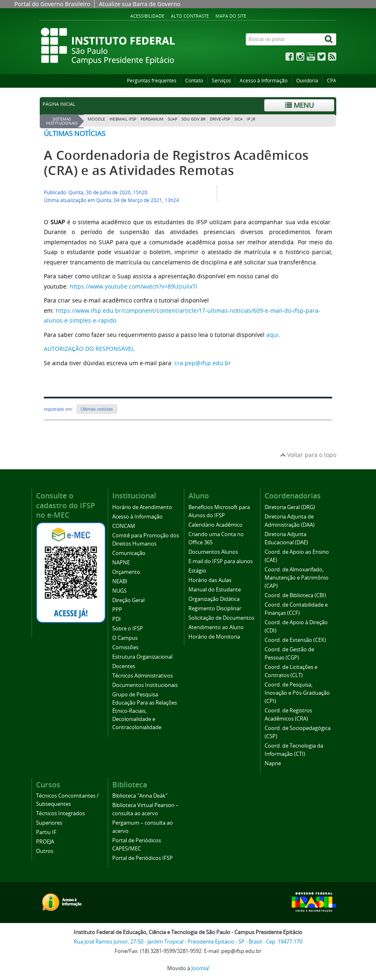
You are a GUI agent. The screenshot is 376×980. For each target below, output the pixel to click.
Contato (194, 81)
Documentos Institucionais (145, 685)
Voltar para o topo (308, 455)
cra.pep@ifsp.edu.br (203, 363)
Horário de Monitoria (214, 637)
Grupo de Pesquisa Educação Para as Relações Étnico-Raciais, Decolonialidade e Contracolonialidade (145, 711)
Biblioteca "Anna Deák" (140, 796)
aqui (272, 335)
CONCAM (124, 526)
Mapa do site (231, 16)
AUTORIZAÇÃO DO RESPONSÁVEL (89, 349)
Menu (299, 105)
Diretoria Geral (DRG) (290, 507)
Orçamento (126, 572)
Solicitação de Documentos (221, 618)
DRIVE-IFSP (220, 119)
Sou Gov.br (194, 119)
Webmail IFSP (123, 119)
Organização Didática (214, 599)
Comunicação (129, 553)
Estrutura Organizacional (142, 657)
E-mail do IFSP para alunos (221, 561)
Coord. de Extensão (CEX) (295, 640)
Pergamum (152, 119)
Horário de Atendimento (142, 507)
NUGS (119, 591)
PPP (117, 610)
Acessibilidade (147, 16)
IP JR (251, 119)
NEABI (120, 581)
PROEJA (45, 842)
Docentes (124, 666)
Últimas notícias (75, 133)
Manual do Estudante (215, 590)
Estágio (197, 571)
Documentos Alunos (213, 552)
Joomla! (200, 968)
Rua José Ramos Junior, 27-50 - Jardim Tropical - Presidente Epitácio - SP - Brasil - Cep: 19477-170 (188, 942)
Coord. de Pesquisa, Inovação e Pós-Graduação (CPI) (297, 693)
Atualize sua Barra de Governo (139, 4)
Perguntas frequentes (152, 81)
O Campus (125, 638)
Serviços (221, 81)
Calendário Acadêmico (215, 525)
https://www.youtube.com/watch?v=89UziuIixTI (134, 286)
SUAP (172, 119)
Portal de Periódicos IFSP (143, 858)
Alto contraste (190, 16)
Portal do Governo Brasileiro (52, 4)
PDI (117, 619)
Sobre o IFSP (128, 629)
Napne (273, 763)
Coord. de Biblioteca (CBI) (295, 595)
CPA (332, 81)
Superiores (49, 823)
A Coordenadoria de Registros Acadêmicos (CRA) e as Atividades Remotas (176, 163)
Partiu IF (46, 832)
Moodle (96, 119)
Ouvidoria (307, 81)
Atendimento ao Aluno (216, 627)
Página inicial (59, 104)
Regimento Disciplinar (215, 608)
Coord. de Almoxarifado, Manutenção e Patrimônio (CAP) (297, 578)
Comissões (125, 647)
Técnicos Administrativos (143, 676)
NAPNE (121, 563)
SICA (238, 119)
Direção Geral (128, 600)
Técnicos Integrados (60, 813)
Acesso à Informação (264, 81)
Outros (45, 851)
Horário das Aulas (210, 580)
